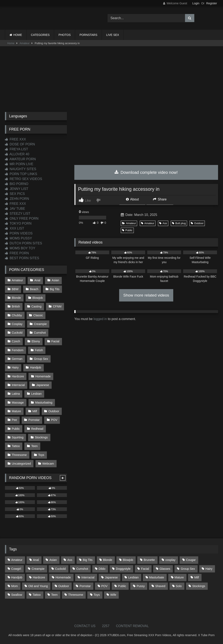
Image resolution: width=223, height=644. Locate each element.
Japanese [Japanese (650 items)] (111, 577)
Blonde (16, 298)
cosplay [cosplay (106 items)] (170, 560)
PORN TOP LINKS (21, 174)
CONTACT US (85, 626)
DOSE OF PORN (20, 144)
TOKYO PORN (18, 223)
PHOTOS (65, 35)
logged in (100, 319)
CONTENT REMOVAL (132, 626)
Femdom (18, 350)
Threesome (19, 455)
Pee (14, 420)
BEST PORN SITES (22, 258)
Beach (34, 289)
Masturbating (44, 402)
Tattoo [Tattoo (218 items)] (37, 595)
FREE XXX (15, 139)
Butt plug (179, 223)
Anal (37, 280)
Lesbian (36, 394)
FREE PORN (17, 253)
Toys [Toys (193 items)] (97, 595)
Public (127, 230)
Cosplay (17, 324)
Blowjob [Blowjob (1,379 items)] (128, 560)
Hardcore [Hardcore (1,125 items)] (39, 577)
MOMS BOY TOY (20, 248)
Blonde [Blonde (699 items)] (108, 560)
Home (11, 43)
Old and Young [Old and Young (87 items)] (38, 586)
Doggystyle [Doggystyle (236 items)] (123, 569)
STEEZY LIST (18, 214)
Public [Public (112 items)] (122, 586)
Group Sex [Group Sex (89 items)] (188, 569)
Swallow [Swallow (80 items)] (17, 595)
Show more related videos (146, 295)
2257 (106, 626)
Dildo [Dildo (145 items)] (102, 569)
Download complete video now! (146, 172)
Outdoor (197, 223)
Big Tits (55, 289)
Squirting (18, 437)
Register (212, 3)
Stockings (41, 437)
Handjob (36, 367)
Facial (55, 341)
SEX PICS (15, 194)
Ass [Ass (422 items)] (70, 560)
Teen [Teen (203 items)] (54, 595)
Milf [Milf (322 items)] (197, 577)
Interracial (18, 385)
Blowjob (38, 298)
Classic (38, 315)
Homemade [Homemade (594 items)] (63, 577)
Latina (16, 394)
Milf (35, 411)
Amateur (25, 43)
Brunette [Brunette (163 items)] (149, 560)
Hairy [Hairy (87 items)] (209, 569)
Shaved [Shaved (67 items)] (160, 586)
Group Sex (41, 359)
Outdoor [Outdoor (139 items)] (64, 586)
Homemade (43, 376)
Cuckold (17, 333)
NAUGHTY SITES (21, 169)
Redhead (37, 429)
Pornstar (34, 420)
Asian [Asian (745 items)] (53, 560)
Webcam (48, 464)
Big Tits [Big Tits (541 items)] (88, 560)
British (16, 306)
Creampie (40, 324)
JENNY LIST (17, 189)
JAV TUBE (15, 209)
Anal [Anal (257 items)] (36, 560)
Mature (16, 411)
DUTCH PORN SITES (24, 243)
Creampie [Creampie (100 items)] (38, 569)
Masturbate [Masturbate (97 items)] (157, 577)
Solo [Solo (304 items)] (179, 586)
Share (160, 199)
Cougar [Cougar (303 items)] (191, 560)
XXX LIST (15, 228)
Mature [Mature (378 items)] (179, 577)
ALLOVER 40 (17, 154)
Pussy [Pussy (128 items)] (141, 586)
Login (196, 3)
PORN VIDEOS (19, 233)
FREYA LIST (17, 149)
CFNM (57, 306)
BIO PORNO (17, 184)
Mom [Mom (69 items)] (14, 586)
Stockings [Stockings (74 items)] (199, 586)
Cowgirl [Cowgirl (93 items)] (16, 569)
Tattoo (16, 446)
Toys (41, 455)
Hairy (15, 367)
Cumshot (40, 333)
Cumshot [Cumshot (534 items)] (82, 569)
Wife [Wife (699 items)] (113, 595)
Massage (18, 402)
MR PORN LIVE (19, 164)
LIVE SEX (113, 35)
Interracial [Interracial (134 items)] (88, 577)
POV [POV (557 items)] (104, 586)
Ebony (36, 341)
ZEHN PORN (17, 199)
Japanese (43, 385)
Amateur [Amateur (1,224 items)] (17, 560)
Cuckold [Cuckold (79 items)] (60, 569)
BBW (15, 289)
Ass (163, 223)
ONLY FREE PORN (22, 218)
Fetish (39, 350)
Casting (36, 306)
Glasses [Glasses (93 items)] (165, 569)
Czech (16, 341)
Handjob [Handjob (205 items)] (17, 577)
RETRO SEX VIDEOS (24, 179)
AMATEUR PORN (20, 159)
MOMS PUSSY (18, 238)
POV (54, 420)
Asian (55, 280)
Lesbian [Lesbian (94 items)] (133, 577)
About (132, 199)
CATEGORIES (40, 35)
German (17, 359)
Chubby (17, 315)
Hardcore (18, 376)
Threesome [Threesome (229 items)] (76, 595)
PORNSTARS (88, 35)
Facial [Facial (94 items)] (145, 569)
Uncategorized (21, 464)
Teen (34, 446)
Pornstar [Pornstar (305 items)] (85, 586)
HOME (18, 35)
